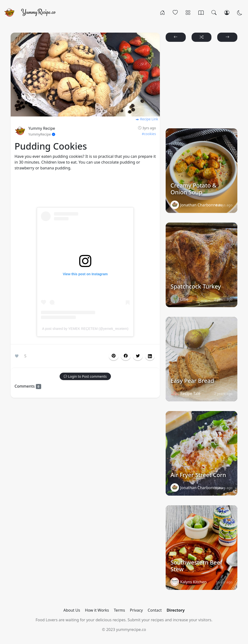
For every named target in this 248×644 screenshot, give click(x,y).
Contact (155, 610)
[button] (126, 356)
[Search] (214, 12)
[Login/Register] (227, 12)
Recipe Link (147, 119)
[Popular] (175, 12)
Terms (119, 610)
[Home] (162, 12)
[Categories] (188, 12)
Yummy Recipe (42, 128)
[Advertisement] (85, 192)
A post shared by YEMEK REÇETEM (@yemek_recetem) (85, 329)
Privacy (136, 610)
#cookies (149, 134)
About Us (72, 610)
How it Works (97, 610)
